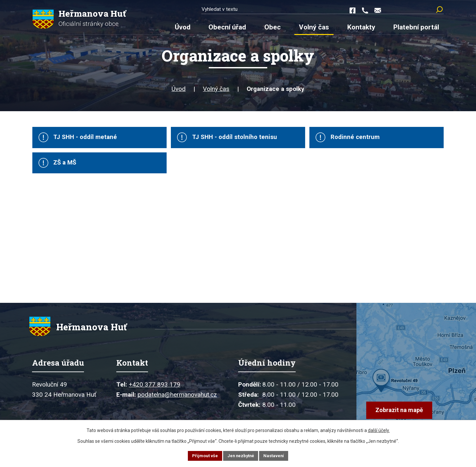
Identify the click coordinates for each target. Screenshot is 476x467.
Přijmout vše (203, 455)
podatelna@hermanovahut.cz (177, 403)
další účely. (379, 429)
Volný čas (216, 92)
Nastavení (276, 455)
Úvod (179, 92)
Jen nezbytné (241, 455)
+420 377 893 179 (155, 393)
